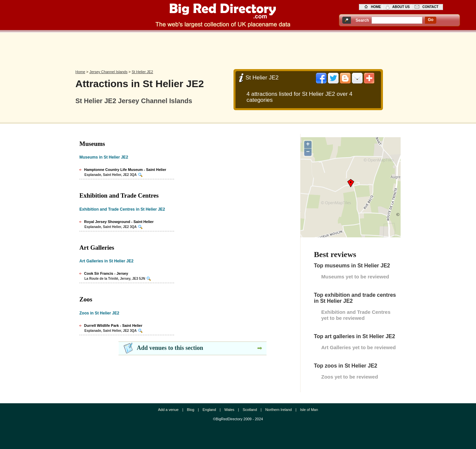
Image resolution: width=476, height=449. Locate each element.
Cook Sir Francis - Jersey (106, 273)
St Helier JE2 (142, 72)
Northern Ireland (279, 410)
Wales (229, 410)
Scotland (250, 410)
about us (401, 7)
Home (80, 72)
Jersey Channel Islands (108, 72)
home (376, 7)
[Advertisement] (238, 49)
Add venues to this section (170, 348)
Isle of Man (309, 410)
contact (430, 7)
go (431, 20)
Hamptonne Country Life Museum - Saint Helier (125, 170)
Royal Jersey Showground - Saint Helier (119, 222)
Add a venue (168, 410)
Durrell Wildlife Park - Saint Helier (113, 325)
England (209, 410)
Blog (190, 410)
